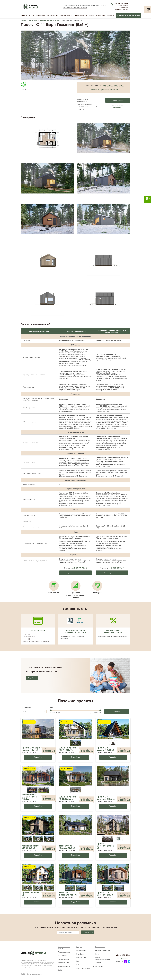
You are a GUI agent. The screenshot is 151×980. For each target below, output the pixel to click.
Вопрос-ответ (100, 947)
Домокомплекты (80, 16)
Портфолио (100, 16)
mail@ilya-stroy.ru (123, 958)
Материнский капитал (102, 951)
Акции (93, 5)
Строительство (64, 963)
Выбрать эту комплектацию (75, 573)
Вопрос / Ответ (82, 958)
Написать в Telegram (122, 9)
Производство (53, 16)
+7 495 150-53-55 (122, 3)
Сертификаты (73, 5)
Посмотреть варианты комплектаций (104, 90)
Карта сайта (99, 966)
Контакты (104, 5)
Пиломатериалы (66, 16)
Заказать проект (118, 100)
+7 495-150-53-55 (123, 955)
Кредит (91, 16)
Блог (98, 5)
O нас (78, 965)
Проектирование (64, 952)
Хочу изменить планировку (118, 107)
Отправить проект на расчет (129, 16)
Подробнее (32, 678)
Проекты (24, 16)
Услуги (32, 16)
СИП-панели (41, 16)
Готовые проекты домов (64, 948)
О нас (65, 5)
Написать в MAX (123, 7)
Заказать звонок (123, 5)
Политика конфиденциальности (102, 959)
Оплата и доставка (84, 5)
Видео (97, 954)
